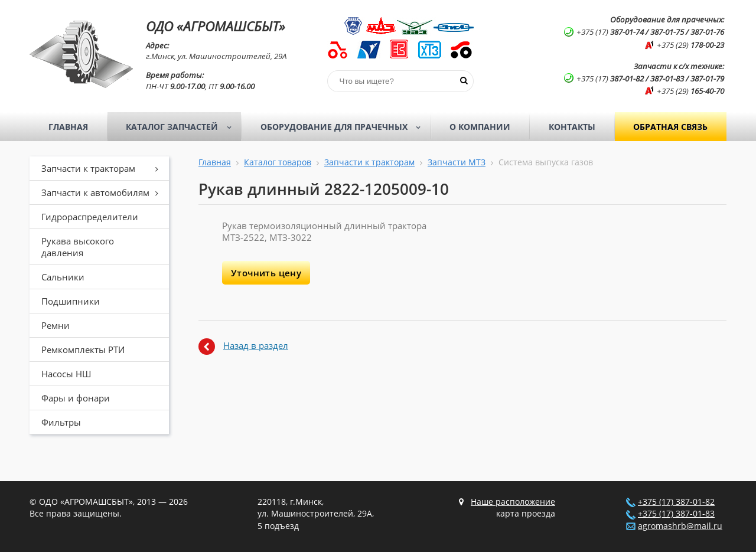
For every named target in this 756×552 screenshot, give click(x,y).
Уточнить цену (266, 273)
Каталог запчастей (182, 127)
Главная (68, 127)
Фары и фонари (76, 398)
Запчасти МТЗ (457, 162)
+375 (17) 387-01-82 (676, 502)
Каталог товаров (278, 162)
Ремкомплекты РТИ (83, 350)
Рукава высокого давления (78, 247)
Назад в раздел (256, 345)
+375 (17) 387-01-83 (676, 514)
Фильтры (61, 422)
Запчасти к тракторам (104, 168)
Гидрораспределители (90, 217)
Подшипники (71, 301)
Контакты (572, 127)
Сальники (63, 277)
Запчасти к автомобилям (104, 192)
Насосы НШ (66, 374)
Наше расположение (513, 502)
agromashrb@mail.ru (680, 526)
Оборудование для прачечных (344, 127)
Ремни (56, 325)
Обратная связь (670, 127)
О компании (480, 127)
